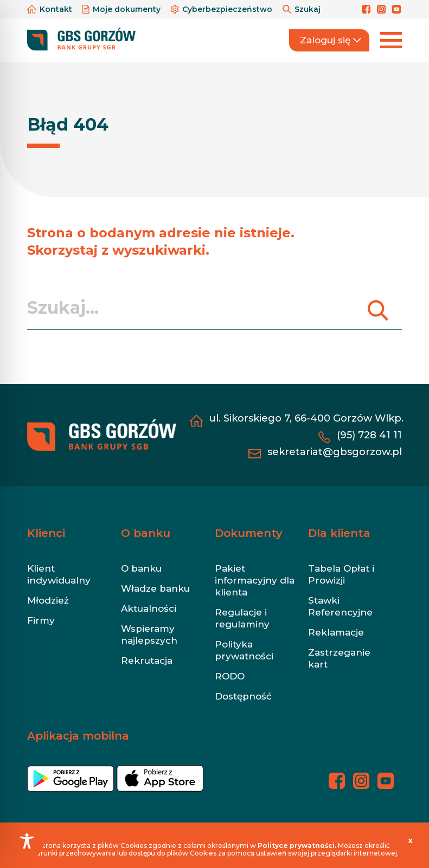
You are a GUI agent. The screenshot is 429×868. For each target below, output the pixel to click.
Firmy (41, 620)
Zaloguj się (331, 40)
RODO (230, 676)
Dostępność (243, 696)
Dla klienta (339, 533)
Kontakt (51, 9)
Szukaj (302, 9)
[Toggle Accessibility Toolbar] (27, 841)
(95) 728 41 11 (369, 435)
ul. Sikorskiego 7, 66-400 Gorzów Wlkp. (306, 418)
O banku (146, 533)
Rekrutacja (147, 660)
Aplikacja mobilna (78, 736)
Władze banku (155, 588)
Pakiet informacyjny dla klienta (255, 580)
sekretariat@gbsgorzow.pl (335, 452)
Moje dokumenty (123, 9)
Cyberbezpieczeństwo (223, 9)
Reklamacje (336, 632)
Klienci (46, 533)
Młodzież (48, 600)
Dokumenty (249, 533)
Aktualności (149, 608)
